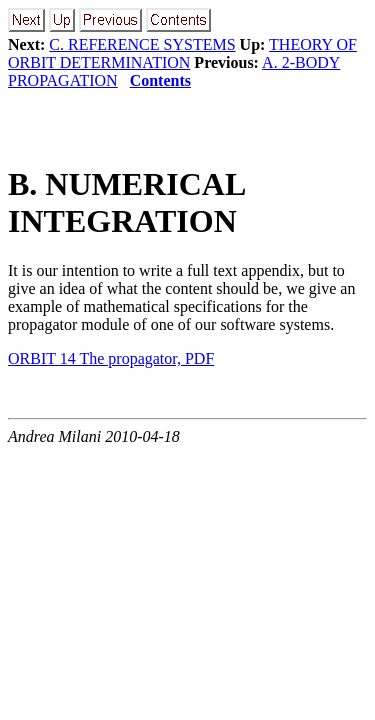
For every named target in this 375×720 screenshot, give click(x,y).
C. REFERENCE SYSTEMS (142, 44)
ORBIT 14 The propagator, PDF (111, 358)
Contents (160, 80)
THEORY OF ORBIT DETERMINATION (182, 53)
